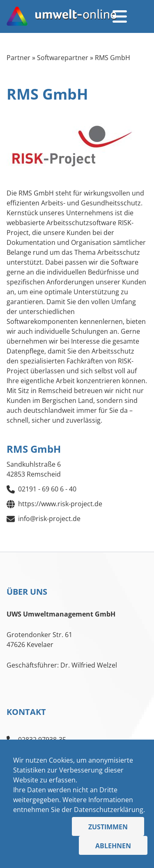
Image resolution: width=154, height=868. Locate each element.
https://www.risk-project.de (60, 504)
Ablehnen (113, 846)
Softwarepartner (63, 58)
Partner (18, 58)
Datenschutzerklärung (109, 810)
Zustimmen (108, 827)
